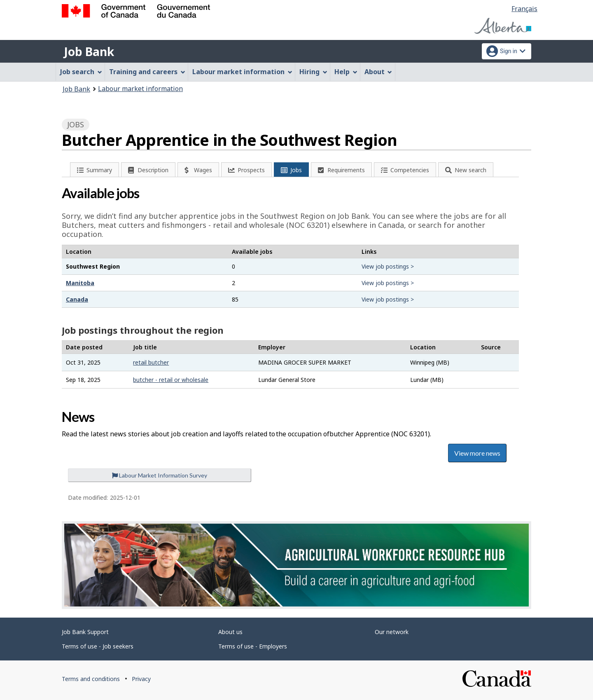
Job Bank (89, 52)
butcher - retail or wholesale (171, 380)
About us (230, 632)
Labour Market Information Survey (160, 475)
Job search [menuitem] (81, 72)
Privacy (141, 679)
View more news (477, 453)
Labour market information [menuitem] (242, 72)
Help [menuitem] (346, 72)
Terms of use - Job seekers (98, 646)
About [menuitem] (378, 72)
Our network (392, 632)
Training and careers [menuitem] (147, 72)
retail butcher (151, 362)
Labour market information (140, 89)
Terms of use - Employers (253, 646)
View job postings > (388, 266)
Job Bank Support (85, 632)
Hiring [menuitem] (313, 72)
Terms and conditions (91, 679)
